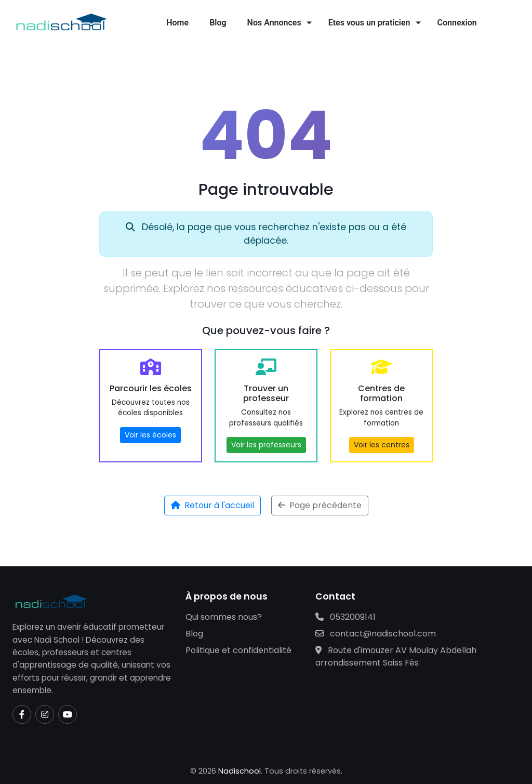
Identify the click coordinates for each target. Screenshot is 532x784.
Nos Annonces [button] (274, 23)
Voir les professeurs (266, 445)
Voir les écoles (150, 435)
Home (177, 23)
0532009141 (345, 617)
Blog (218, 23)
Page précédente (320, 505)
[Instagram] (45, 714)
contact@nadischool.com (376, 634)
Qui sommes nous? (224, 617)
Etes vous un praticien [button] (369, 23)
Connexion (457, 23)
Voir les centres (382, 445)
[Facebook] (22, 714)
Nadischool (240, 771)
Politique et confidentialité (238, 650)
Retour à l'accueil (212, 505)
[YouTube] (68, 714)
